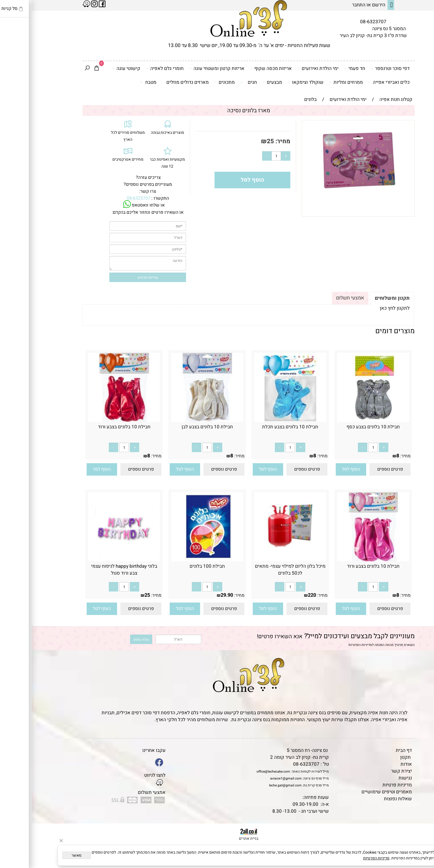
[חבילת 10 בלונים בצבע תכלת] (259, 420)
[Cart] (65, 69)
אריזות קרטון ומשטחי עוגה (185, 68)
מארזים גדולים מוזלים (156, 82)
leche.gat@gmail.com (254, 785)
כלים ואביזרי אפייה (357, 82)
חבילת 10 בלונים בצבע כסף (342, 427)
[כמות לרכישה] (245, 156)
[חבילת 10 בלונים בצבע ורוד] (92, 420)
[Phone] (421, 830)
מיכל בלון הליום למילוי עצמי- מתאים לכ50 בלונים (259, 570)
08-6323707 (342, 22)
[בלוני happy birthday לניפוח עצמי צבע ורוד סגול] (92, 560)
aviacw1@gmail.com (254, 778)
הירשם (347, 5)
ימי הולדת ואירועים (286, 68)
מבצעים (241, 82)
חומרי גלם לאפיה (133, 68)
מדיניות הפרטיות (329, 645)
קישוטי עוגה (95, 68)
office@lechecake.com (242, 771)
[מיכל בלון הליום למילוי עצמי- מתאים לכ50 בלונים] (259, 560)
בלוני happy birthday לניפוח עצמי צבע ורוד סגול (93, 570)
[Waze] (421, 843)
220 (280, 595)
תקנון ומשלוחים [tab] (361, 298)
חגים (217, 82)
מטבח (117, 82)
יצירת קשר (370, 771)
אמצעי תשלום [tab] (319, 298)
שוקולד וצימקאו (274, 82)
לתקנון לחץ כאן (363, 308)
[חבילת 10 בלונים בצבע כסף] (342, 420)
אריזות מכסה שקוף (239, 68)
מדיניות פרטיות (366, 785)
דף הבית (372, 750)
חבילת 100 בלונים (176, 566)
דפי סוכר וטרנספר (359, 68)
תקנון (374, 757)
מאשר (45, 855)
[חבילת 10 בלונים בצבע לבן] (175, 420)
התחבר (327, 5)
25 (239, 141)
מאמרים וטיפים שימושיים (355, 792)
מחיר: (251, 141)
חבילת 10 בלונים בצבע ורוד (93, 427)
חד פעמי (323, 68)
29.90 (195, 595)
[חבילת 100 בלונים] (175, 560)
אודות (375, 764)
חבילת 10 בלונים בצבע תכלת (259, 427)
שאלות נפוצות (366, 799)
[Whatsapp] (421, 856)
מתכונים (193, 82)
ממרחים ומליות (314, 82)
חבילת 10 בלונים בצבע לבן (176, 427)
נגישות (374, 778)
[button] (319, 469)
